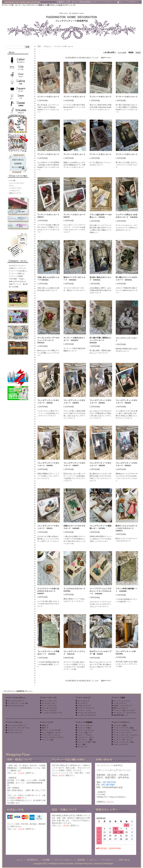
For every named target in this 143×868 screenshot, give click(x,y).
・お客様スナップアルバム (17, 268)
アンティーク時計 (84, 728)
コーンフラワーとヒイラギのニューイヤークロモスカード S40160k (100, 591)
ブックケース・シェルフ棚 (18, 703)
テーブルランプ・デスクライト (125, 713)
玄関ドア (45, 725)
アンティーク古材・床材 (87, 742)
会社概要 (46, 860)
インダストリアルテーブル (52, 713)
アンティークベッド (15, 730)
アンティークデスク (49, 710)
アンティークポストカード (48, 97)
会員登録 (81, 860)
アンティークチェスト (14, 722)
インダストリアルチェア (87, 715)
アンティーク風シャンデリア (124, 710)
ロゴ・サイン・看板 (85, 740)
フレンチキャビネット (16, 701)
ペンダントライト (120, 703)
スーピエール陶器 (120, 725)
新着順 (138, 52)
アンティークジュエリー (122, 733)
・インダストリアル (14, 188)
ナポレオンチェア (84, 706)
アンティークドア (47, 722)
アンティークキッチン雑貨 (123, 728)
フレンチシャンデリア (122, 701)
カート (121, 2)
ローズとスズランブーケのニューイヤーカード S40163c (48, 340)
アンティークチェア (83, 698)
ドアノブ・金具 (48, 740)
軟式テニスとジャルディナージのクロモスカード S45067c (127, 528)
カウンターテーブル (49, 708)
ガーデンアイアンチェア (87, 713)
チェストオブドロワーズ (17, 725)
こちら (20, 773)
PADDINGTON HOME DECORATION (22, 2)
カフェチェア (82, 703)
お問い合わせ (72, 2)
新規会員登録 (85, 2)
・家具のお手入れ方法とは (17, 281)
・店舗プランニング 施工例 (18, 284)
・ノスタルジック (14, 191)
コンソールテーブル (49, 706)
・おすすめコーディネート (17, 266)
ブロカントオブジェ (121, 744)
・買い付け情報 (13, 287)
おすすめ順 (122, 52)
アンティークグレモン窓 (51, 730)
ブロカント (48, 46)
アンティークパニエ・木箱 (123, 742)
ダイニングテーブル (49, 701)
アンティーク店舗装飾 (84, 722)
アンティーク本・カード (64, 46)
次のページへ (106, 58)
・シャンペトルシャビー (16, 183)
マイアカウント (109, 2)
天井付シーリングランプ (122, 706)
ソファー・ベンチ (84, 710)
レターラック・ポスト (86, 737)
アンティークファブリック (123, 737)
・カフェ (11, 186)
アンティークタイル (85, 725)
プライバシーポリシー (64, 860)
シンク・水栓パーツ (85, 733)
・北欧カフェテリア (14, 193)
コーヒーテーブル (48, 703)
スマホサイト (133, 2)
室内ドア (45, 728)
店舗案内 (61, 2)
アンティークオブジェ (86, 730)
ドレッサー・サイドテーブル (18, 728)
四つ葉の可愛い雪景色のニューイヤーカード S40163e (100, 340)
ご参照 (18, 798)
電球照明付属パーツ (121, 715)
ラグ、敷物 (82, 744)
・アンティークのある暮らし (18, 271)
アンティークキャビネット (16, 698)
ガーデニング (82, 747)
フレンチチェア (83, 701)
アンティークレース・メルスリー (126, 735)
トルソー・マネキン (85, 735)
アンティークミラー (15, 733)
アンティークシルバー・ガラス (125, 730)
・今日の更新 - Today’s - (16, 279)
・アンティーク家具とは (16, 273)
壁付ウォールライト (121, 708)
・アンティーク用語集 (15, 276)
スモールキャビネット (16, 706)
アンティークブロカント (121, 722)
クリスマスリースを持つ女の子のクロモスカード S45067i (48, 591)
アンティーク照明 (118, 698)
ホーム (19, 860)
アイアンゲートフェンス (51, 735)
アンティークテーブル (48, 698)
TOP (39, 46)
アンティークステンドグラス (53, 737)
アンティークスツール (86, 708)
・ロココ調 (11, 180)
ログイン (96, 2)
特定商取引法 (32, 860)
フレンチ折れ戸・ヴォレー (52, 733)
